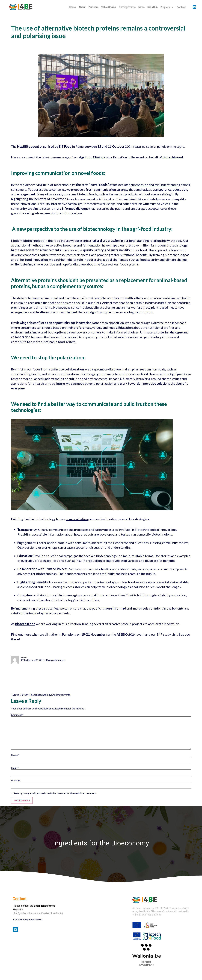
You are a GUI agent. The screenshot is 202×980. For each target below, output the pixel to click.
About (82, 7)
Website (16, 780)
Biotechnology (43, 695)
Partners (93, 7)
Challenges (57, 695)
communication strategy (111, 189)
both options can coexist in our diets (75, 303)
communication (77, 519)
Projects (167, 7)
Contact (181, 7)
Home (72, 7)
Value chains (108, 7)
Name (15, 755)
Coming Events (127, 7)
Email (15, 768)
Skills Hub (153, 7)
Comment (17, 715)
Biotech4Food (27, 695)
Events (67, 695)
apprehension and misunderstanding (155, 185)
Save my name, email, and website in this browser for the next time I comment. (55, 793)
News (141, 7)
